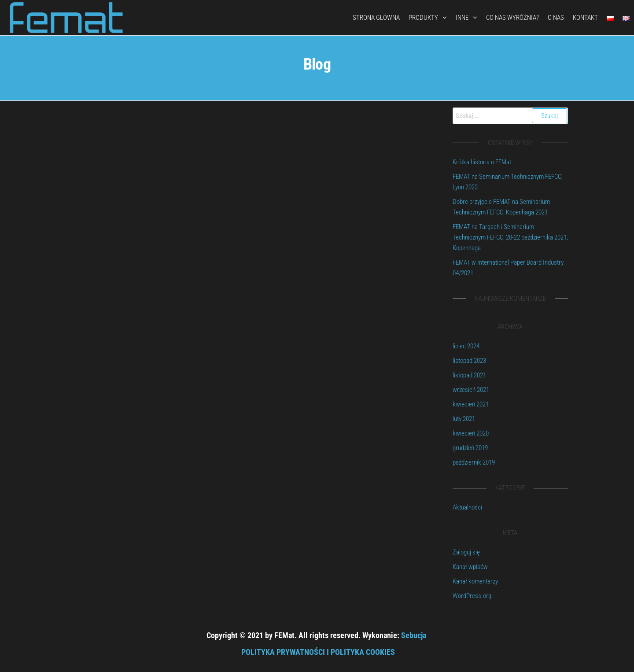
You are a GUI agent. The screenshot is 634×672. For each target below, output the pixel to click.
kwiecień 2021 (471, 404)
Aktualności (467, 507)
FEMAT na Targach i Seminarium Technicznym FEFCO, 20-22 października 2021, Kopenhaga (510, 237)
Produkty (423, 18)
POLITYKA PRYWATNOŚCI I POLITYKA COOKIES (318, 652)
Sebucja (414, 635)
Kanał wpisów (470, 567)
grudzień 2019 (470, 448)
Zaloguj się (466, 552)
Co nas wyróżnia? (512, 18)
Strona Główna (376, 18)
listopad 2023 (469, 361)
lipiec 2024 (466, 346)
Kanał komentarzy (475, 581)
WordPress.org (472, 596)
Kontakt (585, 18)
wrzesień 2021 (471, 390)
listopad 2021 (469, 375)
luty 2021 (464, 419)
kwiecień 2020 (471, 433)
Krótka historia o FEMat (482, 162)
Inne (462, 18)
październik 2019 (474, 462)
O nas (556, 18)
